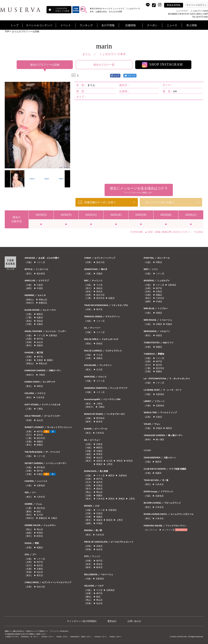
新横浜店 (43, 303)
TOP (7, 31)
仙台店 (40, 342)
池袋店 (40, 345)
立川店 (40, 515)
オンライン (181, 530)
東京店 (40, 575)
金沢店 (40, 435)
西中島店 (41, 467)
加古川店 (41, 587)
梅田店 (40, 314)
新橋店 (40, 445)
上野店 (99, 404)
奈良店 (99, 291)
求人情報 (192, 25)
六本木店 (40, 397)
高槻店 (159, 313)
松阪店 (40, 317)
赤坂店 (99, 461)
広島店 (99, 444)
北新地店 (53, 335)
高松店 (99, 288)
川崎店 (42, 375)
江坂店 (40, 285)
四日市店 (41, 438)
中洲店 (40, 288)
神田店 (40, 386)
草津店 (40, 533)
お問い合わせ (134, 621)
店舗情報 (130, 25)
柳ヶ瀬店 (160, 439)
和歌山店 (43, 300)
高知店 (40, 321)
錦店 (39, 511)
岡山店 (40, 529)
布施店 (169, 324)
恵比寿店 (41, 274)
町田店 (40, 536)
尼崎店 (99, 358)
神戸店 (40, 339)
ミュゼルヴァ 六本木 (112, 54)
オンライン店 (168, 530)
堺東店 (159, 262)
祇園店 (50, 360)
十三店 (99, 285)
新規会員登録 (174, 5)
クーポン (152, 25)
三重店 (40, 409)
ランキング (86, 25)
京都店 (40, 324)
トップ (15, 25)
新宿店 (111, 499)
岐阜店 (99, 422)
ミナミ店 (41, 262)
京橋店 (99, 274)
